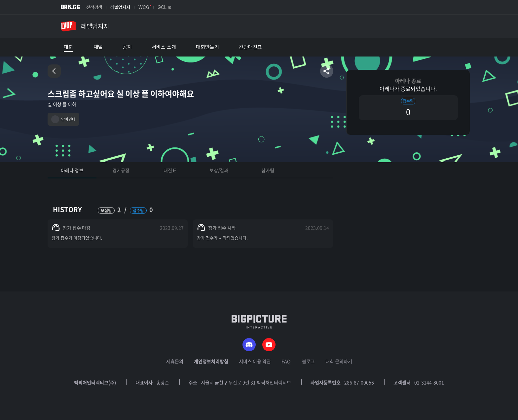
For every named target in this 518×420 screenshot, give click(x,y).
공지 (127, 47)
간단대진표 (250, 47)
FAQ (286, 361)
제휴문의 (175, 361)
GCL (164, 7)
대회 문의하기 (339, 361)
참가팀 (268, 170)
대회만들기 (207, 47)
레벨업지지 (120, 7)
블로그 (308, 361)
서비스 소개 (164, 47)
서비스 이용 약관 (255, 361)
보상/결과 (219, 170)
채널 (98, 47)
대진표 (170, 170)
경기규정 (121, 170)
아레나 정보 (72, 170)
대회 (68, 47)
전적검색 (94, 7)
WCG (144, 7)
